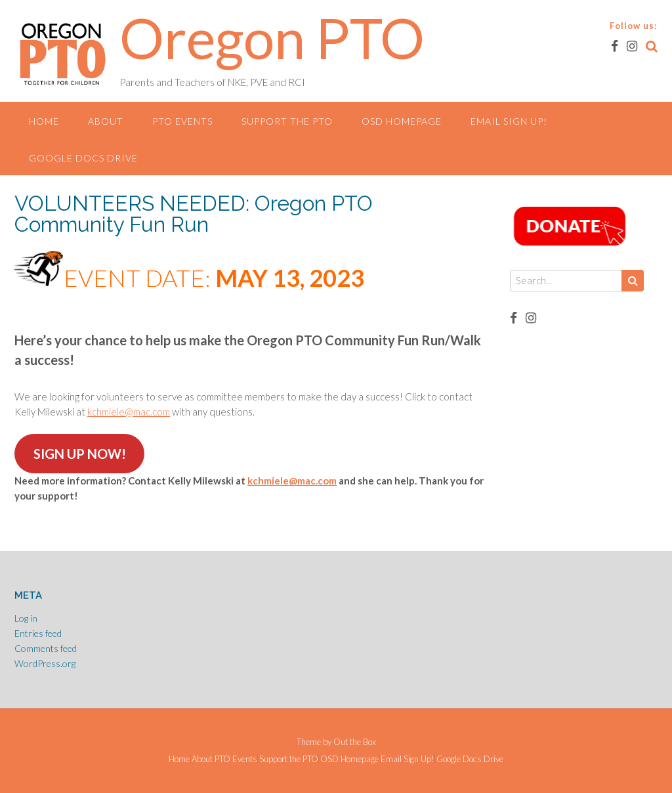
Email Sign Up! (509, 121)
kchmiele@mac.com (129, 412)
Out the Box (355, 742)
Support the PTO (287, 121)
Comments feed (46, 648)
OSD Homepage (402, 121)
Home (44, 121)
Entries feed (38, 633)
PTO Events (182, 121)
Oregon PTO (272, 37)
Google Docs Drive (83, 158)
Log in (26, 618)
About (106, 121)
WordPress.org (45, 663)
